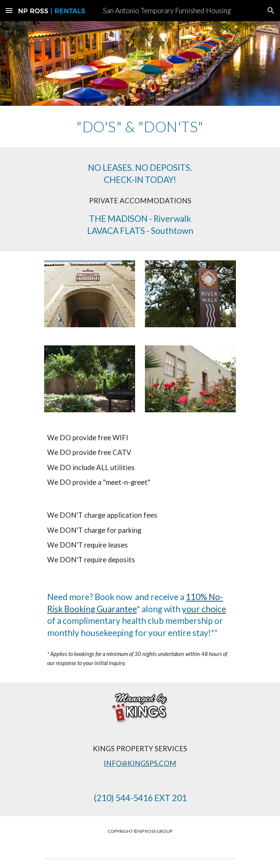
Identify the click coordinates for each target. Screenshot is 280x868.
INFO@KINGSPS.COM (140, 763)
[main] (140, 127)
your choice (204, 609)
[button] (9, 10)
